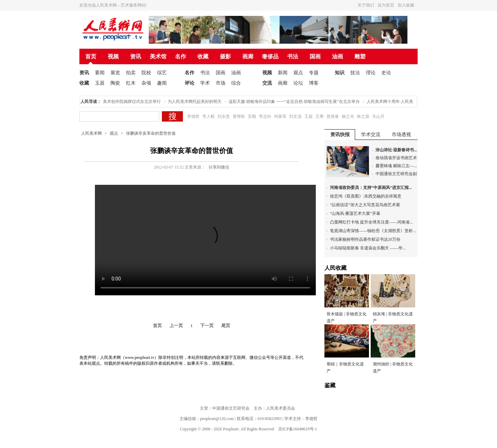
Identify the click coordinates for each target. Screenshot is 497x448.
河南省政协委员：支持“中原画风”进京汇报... (371, 188)
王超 (309, 116)
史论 (386, 73)
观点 (298, 73)
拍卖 (131, 73)
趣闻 (162, 83)
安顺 (252, 116)
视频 (113, 56)
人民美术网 (91, 133)
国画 (315, 56)
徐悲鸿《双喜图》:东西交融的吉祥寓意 (366, 196)
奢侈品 (270, 56)
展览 (115, 73)
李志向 (265, 116)
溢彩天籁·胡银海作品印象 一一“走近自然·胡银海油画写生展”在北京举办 (295, 102)
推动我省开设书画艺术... (398, 158)
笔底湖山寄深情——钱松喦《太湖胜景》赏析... (373, 231)
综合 (236, 83)
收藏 (203, 56)
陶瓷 (115, 83)
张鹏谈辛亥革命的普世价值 (151, 133)
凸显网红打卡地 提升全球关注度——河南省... (371, 222)
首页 (91, 56)
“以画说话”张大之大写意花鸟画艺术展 (365, 205)
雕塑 (360, 56)
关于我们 (366, 5)
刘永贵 (224, 116)
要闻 (100, 73)
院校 (146, 73)
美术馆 (158, 56)
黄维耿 (239, 116)
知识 (340, 73)
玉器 (100, 83)
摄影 (225, 56)
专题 (314, 73)
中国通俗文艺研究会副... (398, 174)
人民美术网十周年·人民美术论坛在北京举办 (408, 102)
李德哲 (193, 116)
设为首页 (386, 5)
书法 (293, 56)
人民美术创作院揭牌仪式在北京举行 (129, 102)
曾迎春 (333, 116)
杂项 (146, 83)
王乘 (320, 116)
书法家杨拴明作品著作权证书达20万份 (365, 239)
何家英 (280, 116)
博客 (314, 83)
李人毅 (208, 116)
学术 (205, 83)
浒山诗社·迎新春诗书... (396, 150)
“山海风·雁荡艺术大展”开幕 (355, 213)
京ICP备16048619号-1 (298, 429)
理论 (371, 73)
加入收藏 (406, 5)
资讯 (136, 56)
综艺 (162, 73)
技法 (355, 73)
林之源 (363, 116)
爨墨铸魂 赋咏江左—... (396, 166)
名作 (181, 56)
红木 (131, 83)
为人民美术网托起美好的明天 (196, 102)
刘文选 (295, 116)
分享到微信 (219, 167)
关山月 (378, 116)
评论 (189, 83)
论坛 (298, 83)
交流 (267, 83)
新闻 (283, 73)
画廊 (248, 56)
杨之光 (348, 116)
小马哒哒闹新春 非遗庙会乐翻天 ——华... (368, 248)
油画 (338, 56)
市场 (221, 83)
